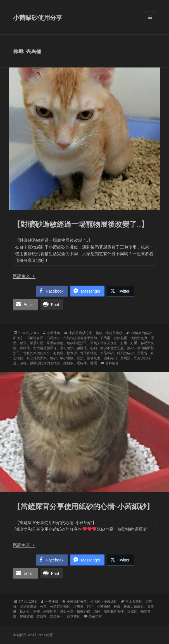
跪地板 (68, 363)
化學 (23, 343)
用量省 (142, 353)
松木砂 (25, 612)
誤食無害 (94, 358)
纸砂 (97, 612)
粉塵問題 (50, 612)
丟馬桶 (105, 338)
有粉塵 (58, 353)
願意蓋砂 (73, 617)
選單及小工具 (150, 23)
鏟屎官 (42, 617)
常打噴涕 (67, 348)
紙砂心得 (84, 612)
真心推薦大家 (37, 358)
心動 (94, 348)
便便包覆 (120, 338)
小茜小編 (54, 333)
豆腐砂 (132, 612)
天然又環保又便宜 (104, 343)
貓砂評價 (27, 617)
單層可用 (37, 343)
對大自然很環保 (45, 348)
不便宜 (18, 338)
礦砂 (53, 358)
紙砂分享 (67, 612)
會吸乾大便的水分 (37, 353)
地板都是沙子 (77, 343)
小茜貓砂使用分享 (38, 17)
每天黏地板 (89, 353)
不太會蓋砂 (134, 601)
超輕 (23, 363)
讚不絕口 (110, 358)
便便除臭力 (139, 338)
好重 (134, 343)
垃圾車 (78, 606)
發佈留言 (112, 363)
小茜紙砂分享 (77, 601)
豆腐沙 (125, 358)
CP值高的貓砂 (141, 333)
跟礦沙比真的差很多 (45, 363)
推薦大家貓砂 (134, 606)
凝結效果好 (28, 606)
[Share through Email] (25, 304)
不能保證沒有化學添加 (80, 338)
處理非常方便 (114, 612)
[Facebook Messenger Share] (87, 291)
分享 (43, 606)
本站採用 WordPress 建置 (33, 635)
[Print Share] (52, 304)
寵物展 (25, 348)
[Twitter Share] (120, 291)
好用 (124, 343)
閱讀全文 (24, 276)
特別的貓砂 (125, 353)
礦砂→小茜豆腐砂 (109, 333)
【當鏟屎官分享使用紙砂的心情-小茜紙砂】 (84, 506)
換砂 (130, 348)
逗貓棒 (82, 363)
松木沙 (72, 353)
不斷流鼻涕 (35, 338)
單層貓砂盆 (55, 343)
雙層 (94, 363)
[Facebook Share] (52, 291)
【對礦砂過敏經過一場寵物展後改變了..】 (82, 224)
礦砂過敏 (67, 358)
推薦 (117, 606)
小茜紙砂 (104, 606)
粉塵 (37, 612)
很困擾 (82, 348)
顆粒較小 (57, 617)
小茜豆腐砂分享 (80, 333)
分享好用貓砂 (60, 606)
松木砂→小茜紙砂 (104, 601)
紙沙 (80, 358)
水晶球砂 (107, 353)
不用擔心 (53, 338)
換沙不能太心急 (112, 348)
